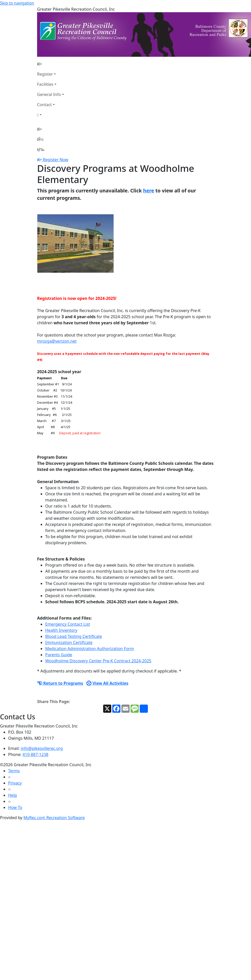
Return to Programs (60, 683)
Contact (44, 105)
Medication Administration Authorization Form (90, 649)
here (149, 191)
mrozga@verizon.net (57, 341)
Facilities (45, 84)
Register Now (55, 160)
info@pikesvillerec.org (42, 748)
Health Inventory (61, 630)
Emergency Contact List (68, 624)
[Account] (51, 115)
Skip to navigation (17, 3)
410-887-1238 (36, 754)
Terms (14, 771)
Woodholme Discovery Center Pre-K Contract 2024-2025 (98, 661)
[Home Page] (51, 64)
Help (13, 795)
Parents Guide (59, 655)
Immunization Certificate (69, 642)
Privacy (15, 783)
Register (45, 74)
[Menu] (41, 149)
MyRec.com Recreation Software (54, 818)
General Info (49, 94)
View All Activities (107, 683)
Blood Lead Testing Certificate (74, 636)
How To (15, 807)
